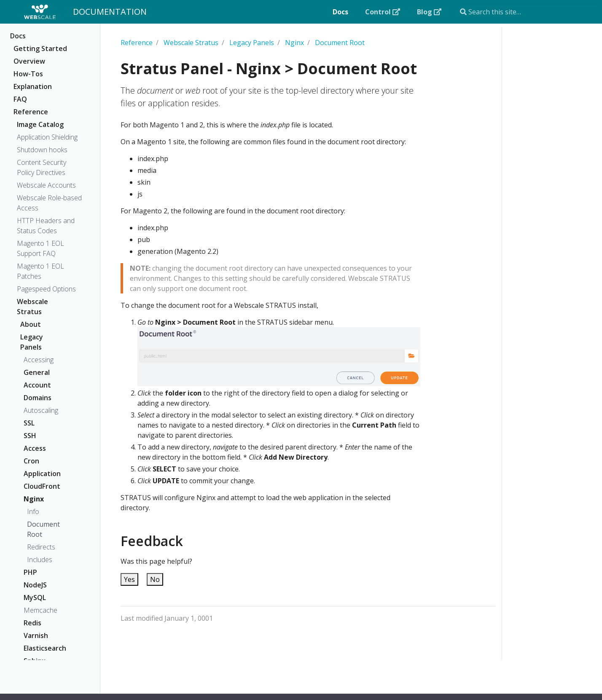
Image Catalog (40, 124)
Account (37, 385)
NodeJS (35, 585)
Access (35, 448)
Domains (38, 398)
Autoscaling (41, 410)
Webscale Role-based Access (49, 203)
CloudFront (42, 486)
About (31, 324)
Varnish (36, 635)
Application (42, 474)
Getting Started (40, 48)
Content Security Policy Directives (42, 167)
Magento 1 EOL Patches (40, 271)
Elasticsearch (43, 648)
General (37, 372)
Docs (18, 36)
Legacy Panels (32, 342)
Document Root (43, 529)
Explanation (33, 86)
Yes (129, 579)
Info (33, 512)
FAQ (20, 99)
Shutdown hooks (42, 150)
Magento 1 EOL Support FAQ (40, 248)
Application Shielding (47, 137)
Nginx (34, 499)
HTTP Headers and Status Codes (46, 226)
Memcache (40, 610)
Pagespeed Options (46, 289)
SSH (30, 436)
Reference (31, 112)
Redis (32, 623)
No (155, 579)
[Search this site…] (528, 12)
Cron (31, 461)
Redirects (41, 547)
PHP (30, 572)
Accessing (39, 360)
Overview (29, 61)
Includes (40, 560)
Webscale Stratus (32, 307)
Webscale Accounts (46, 185)
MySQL (35, 598)
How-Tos (28, 74)
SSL (29, 423)
